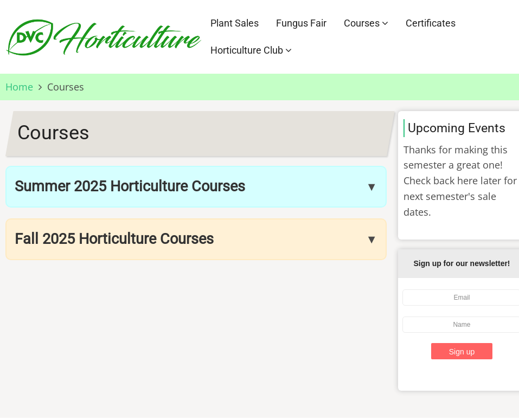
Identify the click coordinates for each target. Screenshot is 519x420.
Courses (366, 23)
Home (19, 87)
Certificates (431, 23)
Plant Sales (235, 23)
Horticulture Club (251, 50)
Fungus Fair (301, 23)
